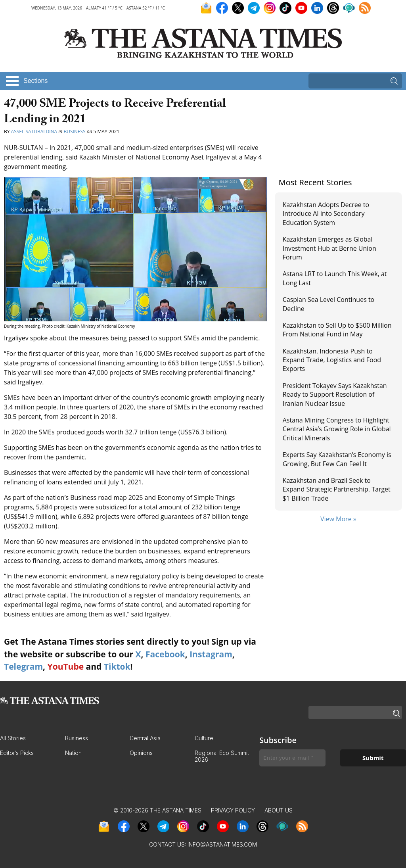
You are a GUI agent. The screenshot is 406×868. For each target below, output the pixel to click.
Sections (35, 81)
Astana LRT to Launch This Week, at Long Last (335, 278)
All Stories (13, 738)
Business (74, 132)
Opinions (141, 753)
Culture (204, 738)
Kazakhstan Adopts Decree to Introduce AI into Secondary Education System (326, 214)
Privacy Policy (233, 810)
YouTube (66, 666)
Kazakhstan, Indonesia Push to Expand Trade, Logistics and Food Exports (332, 360)
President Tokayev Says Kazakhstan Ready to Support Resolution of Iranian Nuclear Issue (335, 395)
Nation (73, 753)
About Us (279, 810)
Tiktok (117, 666)
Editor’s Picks (17, 753)
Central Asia (145, 738)
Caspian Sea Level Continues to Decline (329, 304)
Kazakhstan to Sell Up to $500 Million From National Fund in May (337, 330)
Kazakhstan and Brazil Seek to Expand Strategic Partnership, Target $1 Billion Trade (337, 489)
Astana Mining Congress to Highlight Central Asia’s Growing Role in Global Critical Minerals (337, 429)
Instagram (211, 654)
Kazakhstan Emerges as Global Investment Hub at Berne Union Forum (329, 248)
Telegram (23, 666)
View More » (338, 519)
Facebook (165, 654)
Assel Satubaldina (34, 132)
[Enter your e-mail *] (292, 758)
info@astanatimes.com (222, 844)
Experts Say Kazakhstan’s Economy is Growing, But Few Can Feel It (337, 459)
